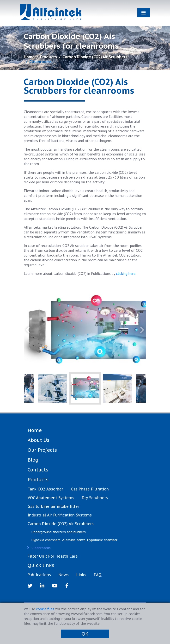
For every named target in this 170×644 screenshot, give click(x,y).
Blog (33, 460)
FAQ (98, 575)
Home (29, 57)
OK (85, 634)
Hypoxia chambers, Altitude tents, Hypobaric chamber (74, 540)
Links (81, 575)
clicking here (126, 273)
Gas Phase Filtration (90, 489)
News (64, 575)
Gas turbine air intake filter (53, 506)
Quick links (41, 565)
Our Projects (42, 450)
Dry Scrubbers (95, 498)
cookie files (45, 609)
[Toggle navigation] (144, 13)
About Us (39, 440)
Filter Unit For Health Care (53, 556)
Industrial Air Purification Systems (60, 515)
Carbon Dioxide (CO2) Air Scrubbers (95, 57)
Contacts (38, 470)
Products (49, 57)
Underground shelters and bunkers (59, 532)
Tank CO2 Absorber (45, 489)
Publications (39, 575)
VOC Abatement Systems (51, 498)
